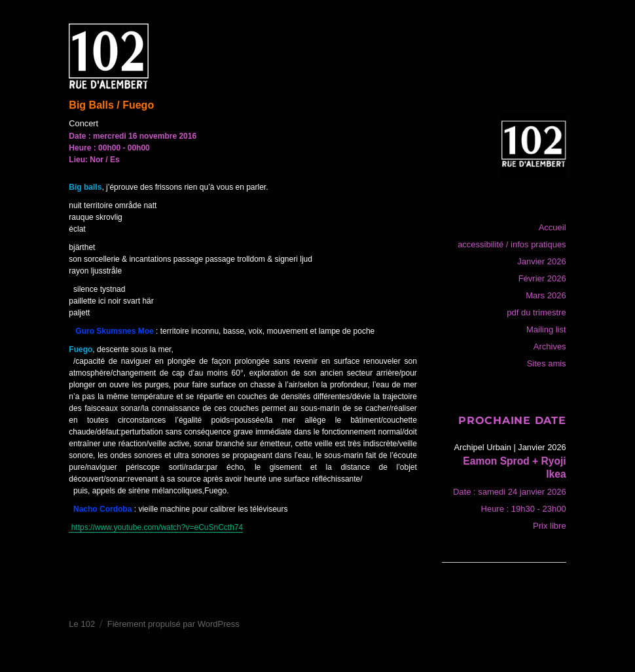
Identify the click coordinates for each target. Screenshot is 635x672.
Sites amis (547, 363)
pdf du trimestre (536, 312)
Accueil (553, 227)
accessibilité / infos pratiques (512, 244)
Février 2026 (542, 278)
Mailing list (546, 329)
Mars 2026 (546, 295)
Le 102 (82, 624)
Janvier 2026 (541, 261)
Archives (550, 346)
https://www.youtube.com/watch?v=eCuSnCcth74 (156, 527)
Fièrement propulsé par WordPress (173, 624)
